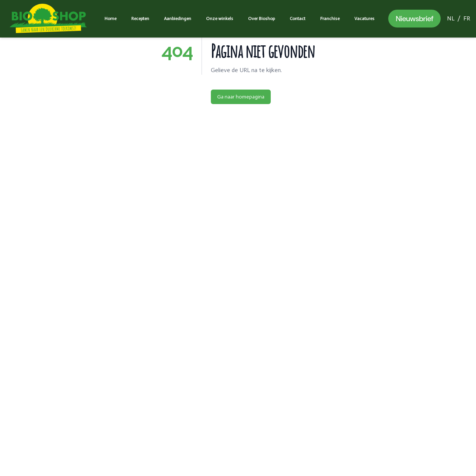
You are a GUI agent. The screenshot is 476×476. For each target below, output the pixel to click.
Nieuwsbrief (414, 19)
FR (467, 18)
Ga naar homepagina (241, 97)
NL (451, 18)
